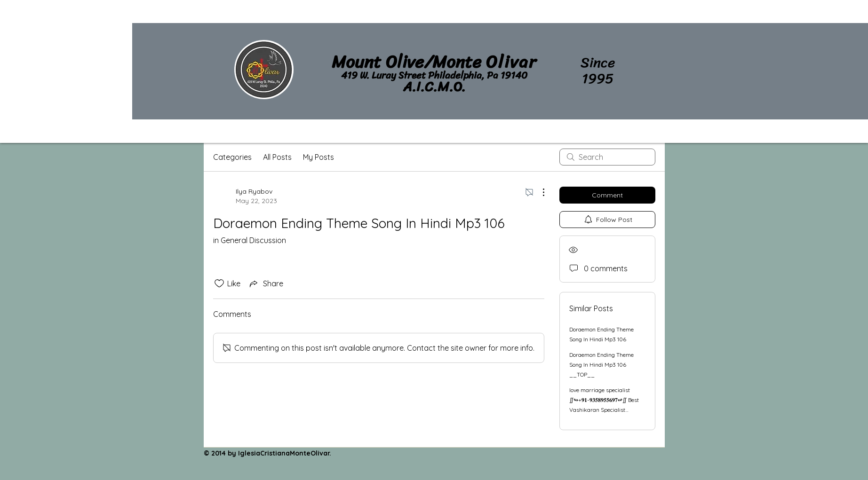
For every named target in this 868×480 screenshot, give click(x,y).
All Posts (277, 157)
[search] (607, 157)
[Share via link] (266, 283)
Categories (232, 157)
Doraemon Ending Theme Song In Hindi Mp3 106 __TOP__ (601, 365)
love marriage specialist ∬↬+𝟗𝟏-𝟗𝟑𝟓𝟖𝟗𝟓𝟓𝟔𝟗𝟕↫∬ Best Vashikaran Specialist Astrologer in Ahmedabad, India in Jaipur (604, 410)
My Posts (319, 157)
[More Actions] (539, 192)
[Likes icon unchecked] (219, 283)
